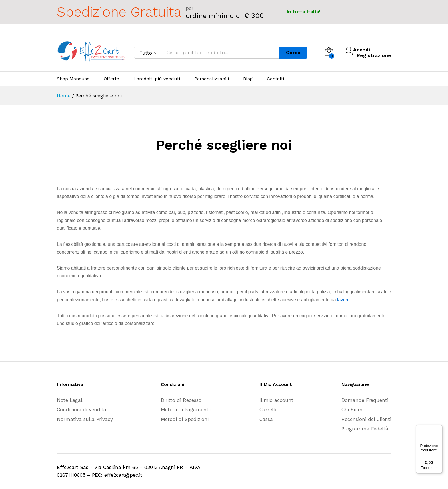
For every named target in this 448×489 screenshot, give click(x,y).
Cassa (266, 419)
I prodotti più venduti (157, 79)
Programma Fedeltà (365, 429)
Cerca (293, 53)
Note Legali (70, 400)
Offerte (111, 79)
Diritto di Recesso (181, 400)
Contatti (275, 79)
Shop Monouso (73, 79)
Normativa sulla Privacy (85, 419)
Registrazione (374, 55)
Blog (248, 79)
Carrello (269, 410)
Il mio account (276, 400)
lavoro (343, 300)
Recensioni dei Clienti (366, 419)
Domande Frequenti (365, 400)
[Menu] (439, 428)
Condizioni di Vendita (82, 410)
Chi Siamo (353, 410)
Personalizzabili (212, 79)
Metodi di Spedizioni (185, 419)
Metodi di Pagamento (186, 410)
